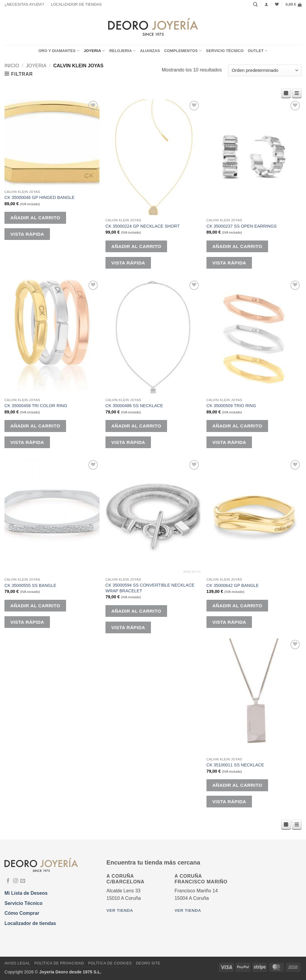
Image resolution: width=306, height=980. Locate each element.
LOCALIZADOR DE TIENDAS (76, 4)
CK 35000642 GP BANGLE (233, 585)
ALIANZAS (150, 51)
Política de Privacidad (59, 963)
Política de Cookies (110, 963)
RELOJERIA (123, 51)
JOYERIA (94, 51)
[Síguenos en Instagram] (16, 881)
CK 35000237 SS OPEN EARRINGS (242, 226)
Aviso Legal (17, 963)
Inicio (12, 66)
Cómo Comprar (22, 913)
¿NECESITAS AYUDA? (24, 4)
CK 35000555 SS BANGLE (30, 585)
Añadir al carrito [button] (35, 218)
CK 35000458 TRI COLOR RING (36, 406)
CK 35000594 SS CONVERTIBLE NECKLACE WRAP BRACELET (150, 588)
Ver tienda (120, 910)
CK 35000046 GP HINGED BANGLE (40, 197)
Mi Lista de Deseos (26, 893)
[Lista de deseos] (277, 4)
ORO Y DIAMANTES (59, 51)
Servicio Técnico (225, 51)
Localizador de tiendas (30, 923)
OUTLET (258, 51)
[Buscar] (255, 4)
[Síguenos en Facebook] (8, 881)
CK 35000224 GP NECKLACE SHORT (143, 226)
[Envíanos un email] (23, 881)
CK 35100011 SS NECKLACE (235, 765)
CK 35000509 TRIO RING (231, 406)
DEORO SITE (148, 963)
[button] (293, 4)
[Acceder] (266, 4)
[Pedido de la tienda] (265, 70)
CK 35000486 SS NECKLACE (134, 406)
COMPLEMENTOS (183, 51)
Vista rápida (27, 234)
